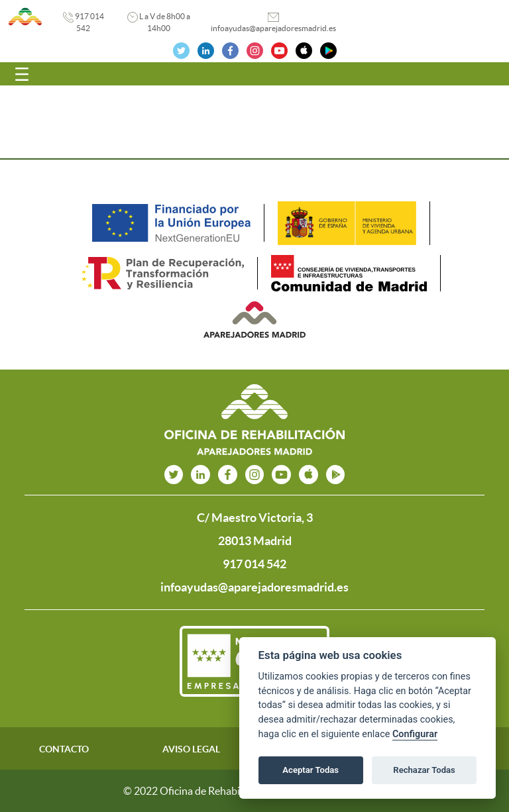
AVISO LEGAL (191, 749)
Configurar (415, 734)
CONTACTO (64, 749)
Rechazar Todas (424, 770)
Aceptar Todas (311, 770)
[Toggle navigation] (22, 74)
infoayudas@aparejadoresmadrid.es (273, 28)
